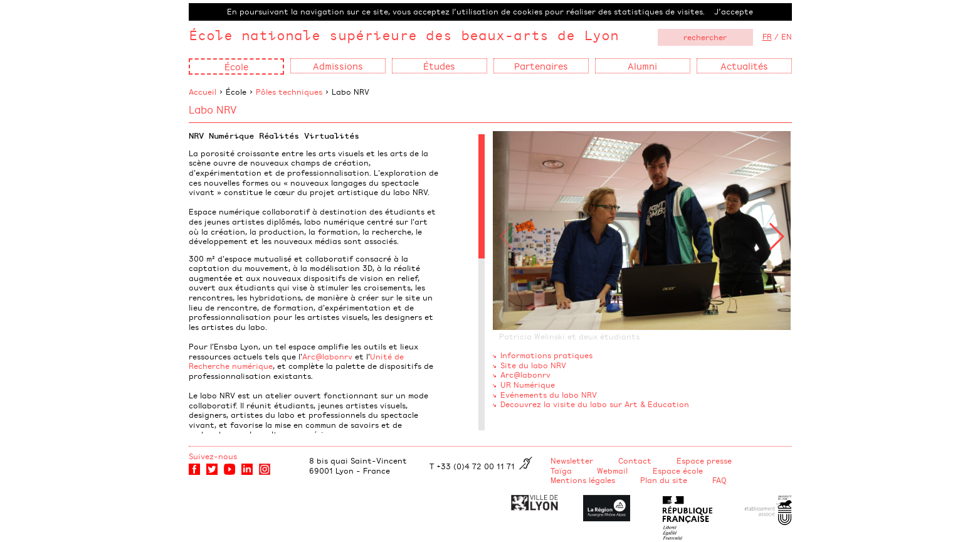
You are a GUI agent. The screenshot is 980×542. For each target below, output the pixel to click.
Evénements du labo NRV (549, 395)
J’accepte (734, 11)
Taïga (561, 470)
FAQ (719, 480)
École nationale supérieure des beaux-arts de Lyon (404, 35)
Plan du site (664, 480)
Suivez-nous (213, 456)
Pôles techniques (289, 92)
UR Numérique (528, 385)
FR (767, 36)
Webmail (612, 470)
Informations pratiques (546, 355)
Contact (635, 460)
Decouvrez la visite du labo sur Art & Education (595, 404)
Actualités (744, 66)
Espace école (678, 470)
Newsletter (572, 460)
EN (787, 36)
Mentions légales (583, 480)
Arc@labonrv (327, 356)
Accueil (203, 92)
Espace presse (704, 460)
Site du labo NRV (533, 365)
